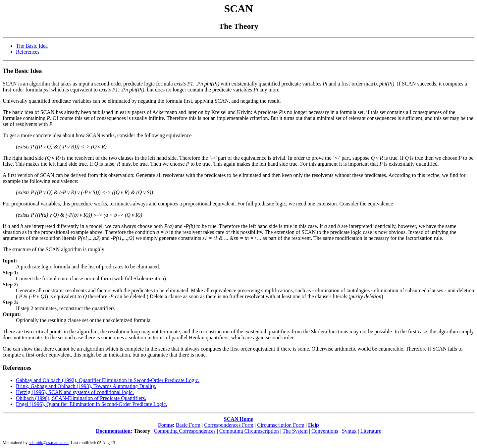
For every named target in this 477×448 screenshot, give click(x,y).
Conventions (325, 431)
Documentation (113, 431)
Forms (165, 425)
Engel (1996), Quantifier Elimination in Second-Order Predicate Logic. (91, 404)
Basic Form (188, 425)
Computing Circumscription (249, 431)
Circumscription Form (281, 425)
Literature (371, 431)
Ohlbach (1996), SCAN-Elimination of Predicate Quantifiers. (81, 398)
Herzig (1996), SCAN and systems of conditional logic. (75, 392)
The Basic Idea (32, 46)
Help (314, 425)
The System (295, 431)
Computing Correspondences (185, 431)
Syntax (349, 431)
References (28, 52)
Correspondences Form (229, 425)
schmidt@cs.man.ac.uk (49, 443)
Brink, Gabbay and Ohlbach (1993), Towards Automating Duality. (86, 386)
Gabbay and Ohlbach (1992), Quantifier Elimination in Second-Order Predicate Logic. (108, 380)
